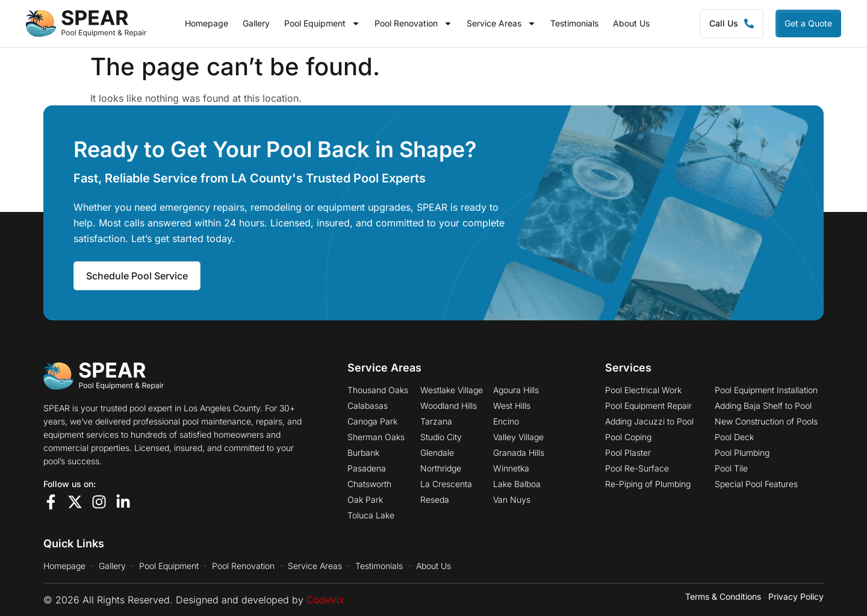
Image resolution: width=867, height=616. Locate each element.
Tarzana (436, 422)
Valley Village (518, 437)
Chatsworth (369, 484)
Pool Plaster (628, 453)
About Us (631, 23)
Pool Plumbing (742, 453)
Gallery (256, 23)
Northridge (441, 468)
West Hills (512, 406)
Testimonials (574, 23)
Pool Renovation (413, 23)
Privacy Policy (796, 596)
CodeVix (325, 600)
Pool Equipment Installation (766, 390)
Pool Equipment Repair (648, 406)
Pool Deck (734, 437)
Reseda (435, 500)
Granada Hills (519, 453)
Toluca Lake (371, 515)
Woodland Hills (449, 406)
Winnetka (511, 468)
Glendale (437, 453)
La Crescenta (446, 484)
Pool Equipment (322, 23)
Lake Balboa (517, 484)
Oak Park (365, 500)
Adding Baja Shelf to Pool (763, 406)
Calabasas (368, 406)
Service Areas (501, 23)
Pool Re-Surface (637, 468)
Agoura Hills (516, 390)
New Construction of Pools (766, 422)
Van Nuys (512, 500)
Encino (506, 422)
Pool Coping (628, 437)
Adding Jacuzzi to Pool (649, 422)
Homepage (207, 23)
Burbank (363, 453)
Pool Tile (731, 468)
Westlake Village (452, 390)
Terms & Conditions (723, 596)
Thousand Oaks (378, 390)
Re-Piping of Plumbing (648, 484)
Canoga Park (372, 422)
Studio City (441, 437)
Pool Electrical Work (643, 390)
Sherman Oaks (376, 437)
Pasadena (367, 468)
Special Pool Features (756, 484)
